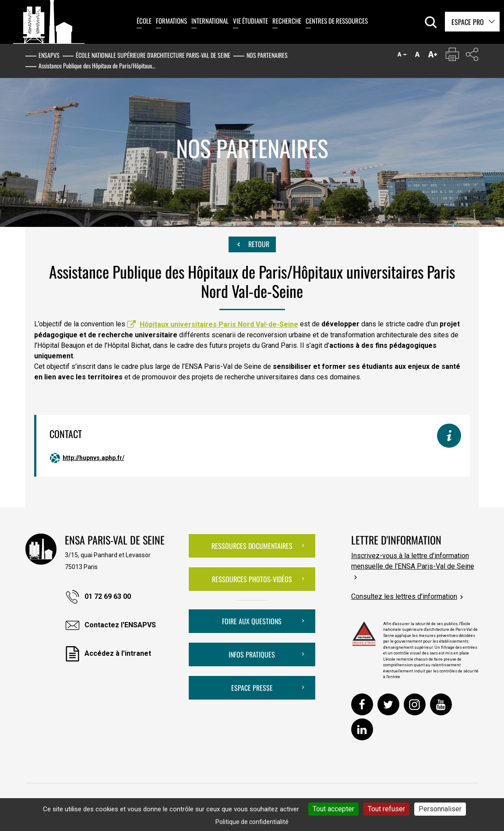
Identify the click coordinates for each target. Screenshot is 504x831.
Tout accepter (333, 809)
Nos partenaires (267, 55)
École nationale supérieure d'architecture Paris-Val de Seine (153, 55)
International (210, 21)
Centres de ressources (337, 21)
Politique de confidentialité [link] (252, 822)
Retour (252, 244)
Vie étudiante (250, 21)
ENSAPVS (49, 55)
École (144, 21)
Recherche (287, 21)
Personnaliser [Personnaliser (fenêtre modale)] (440, 809)
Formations (171, 21)
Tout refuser (386, 809)
